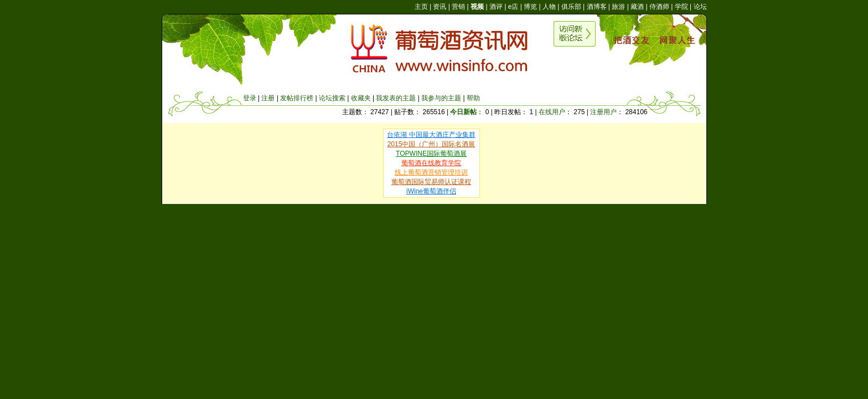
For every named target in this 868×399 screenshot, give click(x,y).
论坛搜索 (332, 98)
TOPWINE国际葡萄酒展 (431, 154)
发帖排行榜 (297, 98)
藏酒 (637, 7)
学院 (681, 7)
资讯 (440, 7)
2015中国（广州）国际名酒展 (432, 144)
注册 (268, 98)
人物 (549, 7)
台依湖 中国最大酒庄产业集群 (431, 135)
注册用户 (603, 112)
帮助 (473, 98)
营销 (458, 7)
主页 (421, 7)
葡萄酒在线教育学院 (431, 163)
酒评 (496, 7)
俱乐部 (571, 7)
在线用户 (552, 112)
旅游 (618, 7)
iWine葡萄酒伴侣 (431, 191)
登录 (250, 98)
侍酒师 (659, 7)
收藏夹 (361, 98)
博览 (530, 7)
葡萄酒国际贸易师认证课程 (431, 182)
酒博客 (597, 7)
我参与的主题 (441, 98)
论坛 (700, 7)
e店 (513, 7)
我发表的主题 (396, 98)
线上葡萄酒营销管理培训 (431, 172)
